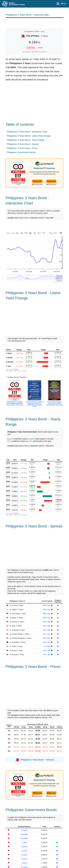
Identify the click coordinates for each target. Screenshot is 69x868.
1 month (24, 830)
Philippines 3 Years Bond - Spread (23, 144)
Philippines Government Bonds (21, 152)
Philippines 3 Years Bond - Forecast (37, 760)
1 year (24, 842)
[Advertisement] (34, 23)
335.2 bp (47, 626)
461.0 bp (47, 609)
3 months (24, 834)
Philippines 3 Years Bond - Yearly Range (26, 140)
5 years (24, 859)
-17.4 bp (47, 646)
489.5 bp (47, 605)
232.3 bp (47, 634)
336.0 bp (47, 622)
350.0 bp (47, 618)
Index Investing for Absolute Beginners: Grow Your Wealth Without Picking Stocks (34, 404)
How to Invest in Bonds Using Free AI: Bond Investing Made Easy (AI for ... (54, 404)
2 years (24, 846)
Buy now (37, 181)
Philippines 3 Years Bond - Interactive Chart (27, 132)
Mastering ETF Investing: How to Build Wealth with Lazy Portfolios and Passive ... (15, 404)
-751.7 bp (46, 654)
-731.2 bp (46, 650)
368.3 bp (47, 614)
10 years (24, 867)
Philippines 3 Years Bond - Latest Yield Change (29, 136)
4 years (24, 855)
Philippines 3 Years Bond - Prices (22, 148)
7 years (24, 863)
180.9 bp (47, 638)
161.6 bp (47, 642)
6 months (24, 838)
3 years (24, 851)
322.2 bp (47, 630)
